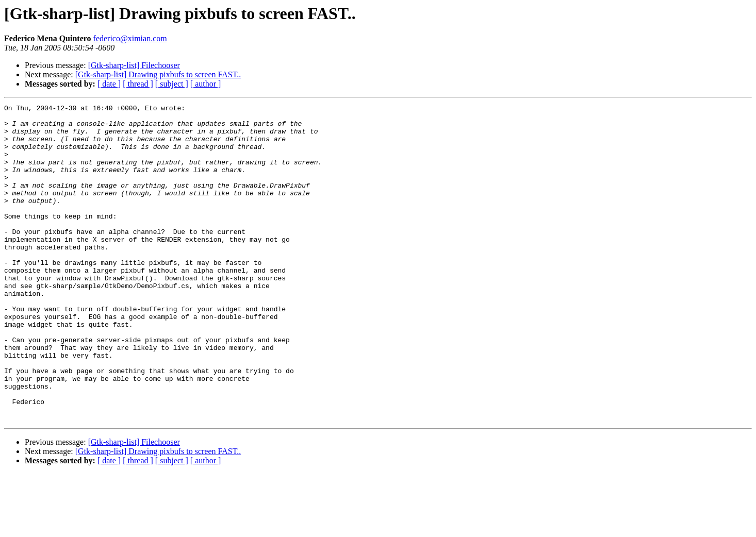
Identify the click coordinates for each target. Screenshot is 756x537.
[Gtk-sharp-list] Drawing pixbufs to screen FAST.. (158, 74)
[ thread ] (138, 84)
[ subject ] (172, 84)
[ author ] (206, 84)
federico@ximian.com (130, 38)
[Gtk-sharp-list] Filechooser (134, 65)
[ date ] (109, 84)
